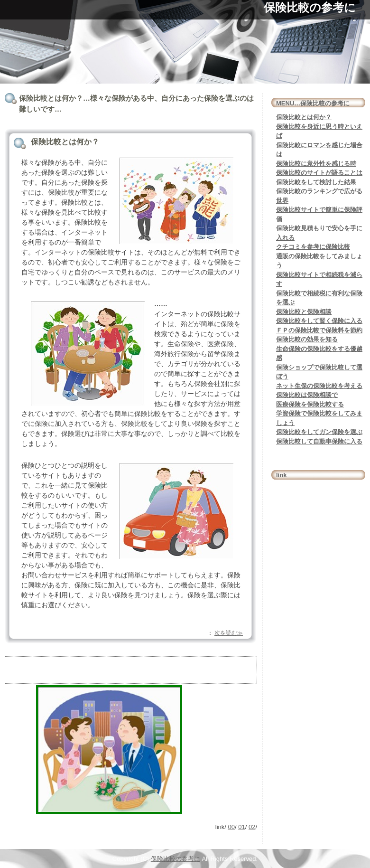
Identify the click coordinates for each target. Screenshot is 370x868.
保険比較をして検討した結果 (316, 182)
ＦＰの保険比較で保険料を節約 (319, 330)
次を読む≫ (229, 633)
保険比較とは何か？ (304, 117)
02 (252, 827)
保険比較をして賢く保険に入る (319, 321)
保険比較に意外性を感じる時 (316, 164)
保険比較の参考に (310, 7)
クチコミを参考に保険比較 (313, 247)
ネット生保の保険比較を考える (319, 386)
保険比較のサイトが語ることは (319, 173)
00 (231, 827)
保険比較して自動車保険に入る (319, 441)
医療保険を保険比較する (310, 404)
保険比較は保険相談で (307, 395)
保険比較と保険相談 (304, 312)
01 (241, 827)
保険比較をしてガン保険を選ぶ (319, 432)
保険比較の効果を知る (307, 339)
